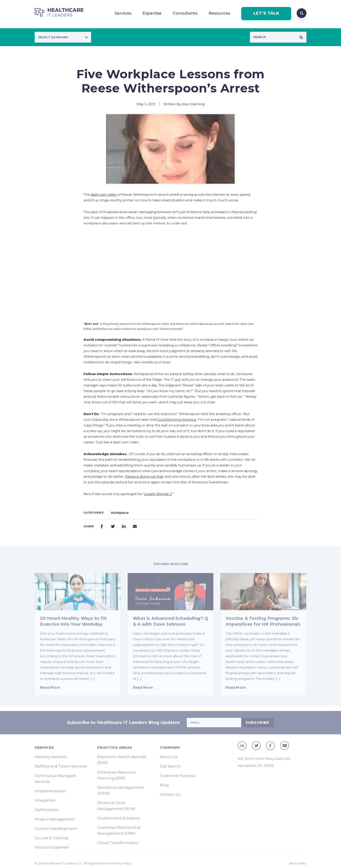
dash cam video (104, 194)
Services (123, 13)
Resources (219, 13)
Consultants (185, 13)
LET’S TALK (266, 13)
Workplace (120, 513)
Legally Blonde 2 (158, 494)
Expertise (152, 13)
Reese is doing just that (144, 477)
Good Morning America (176, 420)
